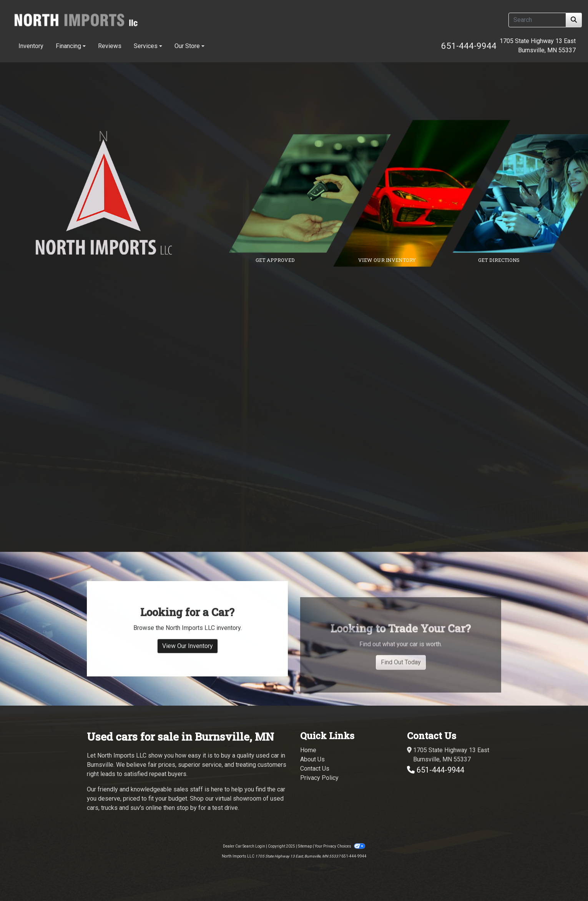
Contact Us (315, 769)
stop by (187, 808)
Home (308, 750)
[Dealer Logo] (76, 20)
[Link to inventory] (428, 193)
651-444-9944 (469, 46)
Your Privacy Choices (340, 846)
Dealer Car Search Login (244, 846)
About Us (312, 759)
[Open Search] (537, 20)
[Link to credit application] (316, 193)
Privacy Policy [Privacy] (319, 778)
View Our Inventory (188, 662)
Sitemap (305, 846)
